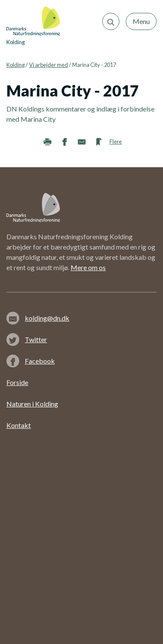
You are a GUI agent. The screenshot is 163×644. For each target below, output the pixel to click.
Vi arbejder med (49, 65)
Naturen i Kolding (32, 404)
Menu (141, 21)
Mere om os (88, 267)
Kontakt (19, 425)
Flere (116, 141)
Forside (17, 382)
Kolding (16, 65)
